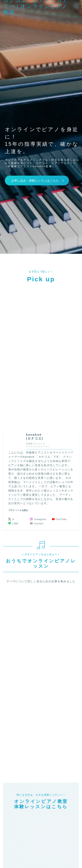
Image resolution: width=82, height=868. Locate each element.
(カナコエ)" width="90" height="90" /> (16, 439)
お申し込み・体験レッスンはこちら (35, 180)
